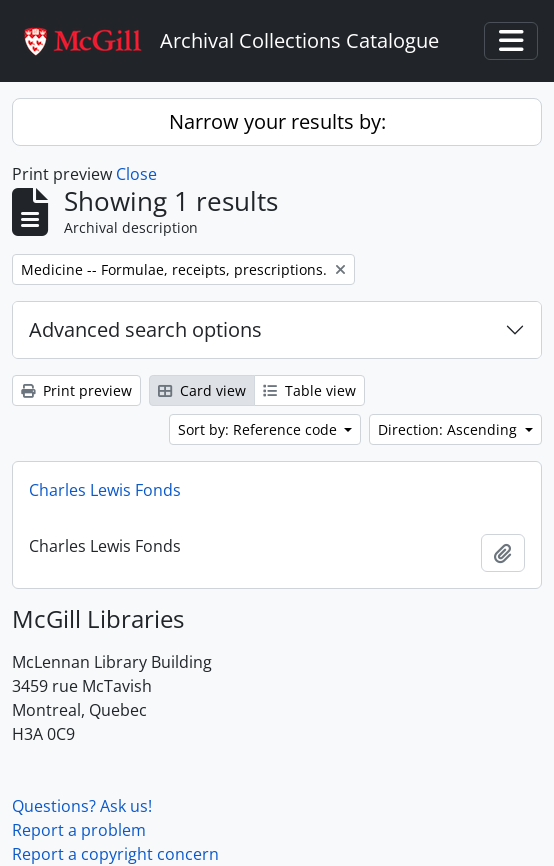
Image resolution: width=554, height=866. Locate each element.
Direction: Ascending (449, 429)
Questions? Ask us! (82, 806)
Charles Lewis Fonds (105, 490)
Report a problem (79, 830)
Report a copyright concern (115, 854)
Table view (309, 390)
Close (136, 174)
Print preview (76, 390)
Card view (202, 390)
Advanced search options (145, 329)
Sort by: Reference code (259, 429)
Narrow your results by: (277, 121)
